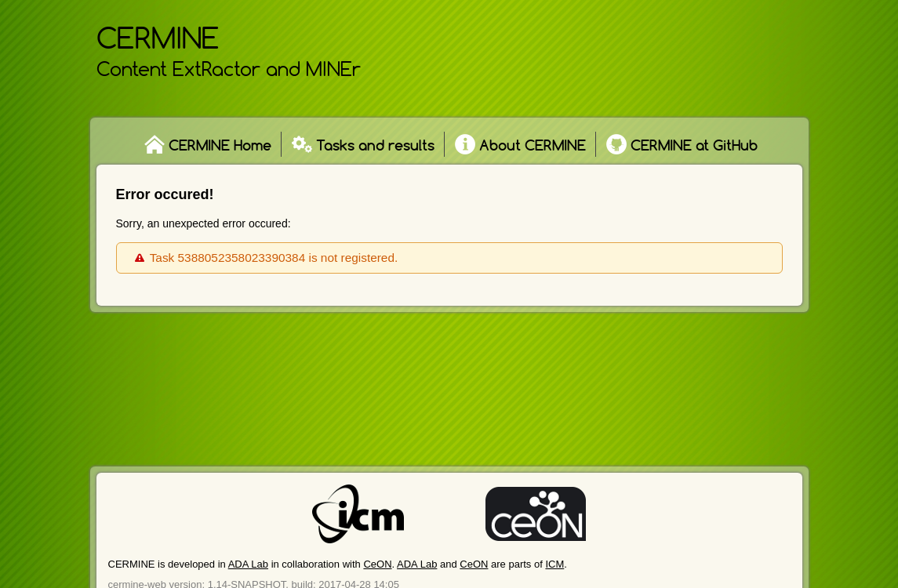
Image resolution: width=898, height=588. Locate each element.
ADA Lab (248, 564)
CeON (377, 564)
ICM (554, 564)
